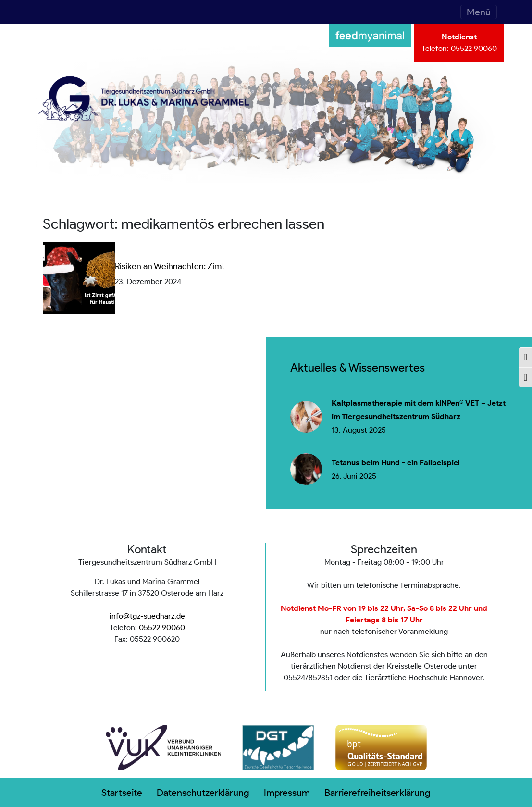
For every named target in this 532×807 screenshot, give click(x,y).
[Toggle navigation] (479, 12)
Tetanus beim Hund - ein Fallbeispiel (396, 463)
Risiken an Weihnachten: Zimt (170, 266)
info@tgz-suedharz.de (147, 616)
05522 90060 (474, 48)
